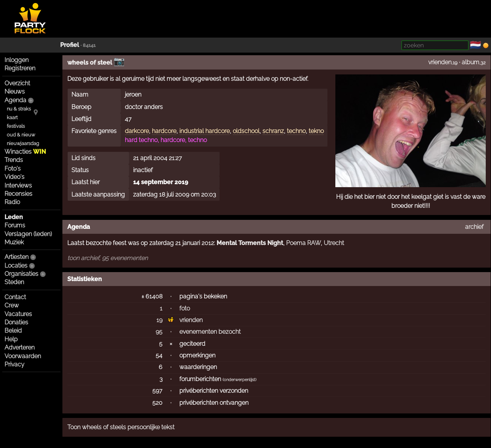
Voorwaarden (23, 356)
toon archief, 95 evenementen (108, 258)
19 (159, 320)
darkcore (137, 131)
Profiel (70, 45)
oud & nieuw (21, 135)
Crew (12, 305)
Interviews (18, 185)
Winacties (25, 152)
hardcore (164, 131)
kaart (12, 117)
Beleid (13, 331)
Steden (14, 282)
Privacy (14, 364)
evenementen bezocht (210, 332)
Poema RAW (303, 243)
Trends (14, 160)
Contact (15, 297)
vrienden (440, 62)
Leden (14, 217)
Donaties (16, 322)
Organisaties (21, 274)
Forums (15, 225)
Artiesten (17, 257)
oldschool (246, 131)
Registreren (20, 68)
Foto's (13, 169)
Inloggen (17, 60)
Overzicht (17, 83)
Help (11, 339)
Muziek (14, 242)
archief (474, 227)
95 (159, 332)
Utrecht (334, 243)
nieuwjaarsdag (23, 143)
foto (185, 308)
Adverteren (20, 347)
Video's (14, 177)
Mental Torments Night (250, 243)
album (471, 62)
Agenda (15, 100)
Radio (12, 202)
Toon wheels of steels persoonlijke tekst (121, 427)
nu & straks (19, 109)
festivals (16, 126)
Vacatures (18, 314)
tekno (316, 131)
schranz (273, 131)
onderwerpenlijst (239, 380)
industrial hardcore (205, 131)
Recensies (18, 194)
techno (296, 131)
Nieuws (15, 92)
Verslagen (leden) (28, 234)
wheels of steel (90, 63)
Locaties (16, 266)
